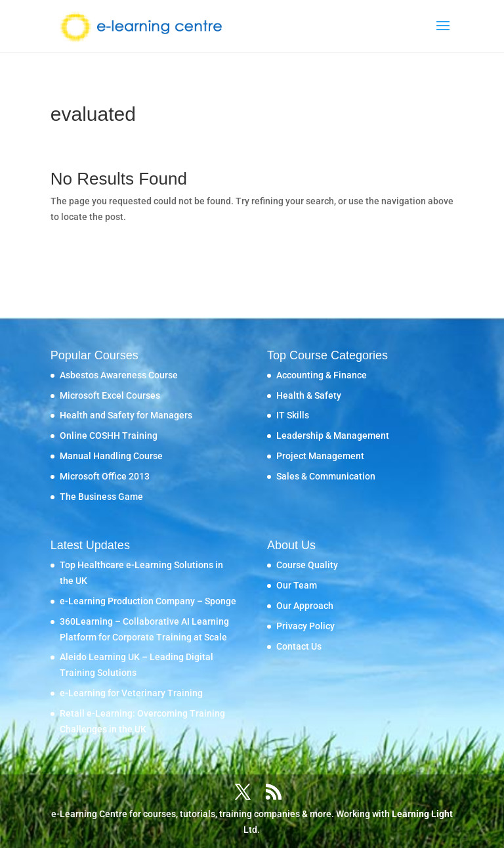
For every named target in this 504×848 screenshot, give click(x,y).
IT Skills (293, 415)
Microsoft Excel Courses (110, 395)
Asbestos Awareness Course (119, 375)
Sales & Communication (326, 476)
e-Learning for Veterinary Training (131, 693)
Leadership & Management (333, 435)
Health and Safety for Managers (126, 415)
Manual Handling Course (111, 456)
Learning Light (422, 814)
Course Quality (307, 565)
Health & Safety (309, 395)
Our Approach (305, 606)
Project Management (320, 456)
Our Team (297, 585)
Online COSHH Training (109, 435)
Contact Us (299, 646)
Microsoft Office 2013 (105, 476)
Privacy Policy (305, 626)
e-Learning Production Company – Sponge (148, 601)
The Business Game (101, 497)
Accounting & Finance (322, 375)
